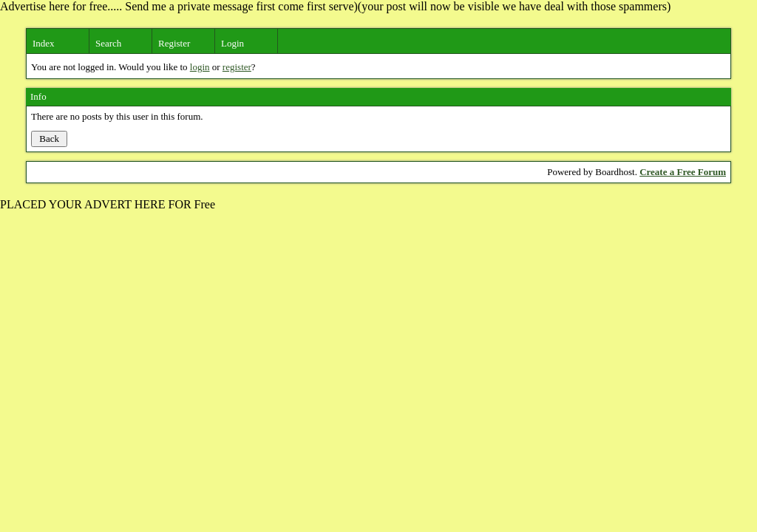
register (237, 67)
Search (108, 43)
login (200, 67)
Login (232, 43)
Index (44, 43)
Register (174, 43)
